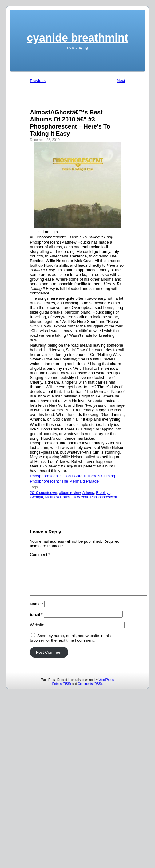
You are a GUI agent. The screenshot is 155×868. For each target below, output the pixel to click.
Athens (88, 493)
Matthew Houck (58, 497)
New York (80, 497)
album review (70, 493)
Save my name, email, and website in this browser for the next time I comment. (70, 645)
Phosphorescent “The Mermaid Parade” (65, 481)
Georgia (36, 497)
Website (37, 632)
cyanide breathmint (77, 38)
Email (36, 622)
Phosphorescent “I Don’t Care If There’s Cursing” (73, 476)
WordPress (106, 687)
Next (121, 81)
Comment (40, 555)
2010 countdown (43, 493)
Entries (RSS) (62, 691)
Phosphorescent (103, 497)
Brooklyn (103, 493)
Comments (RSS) (90, 691)
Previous (38, 81)
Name (36, 611)
